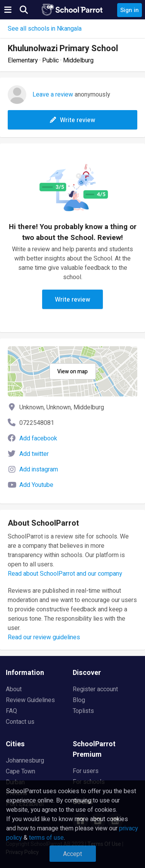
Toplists (83, 711)
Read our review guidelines (44, 637)
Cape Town (20, 771)
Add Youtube (36, 485)
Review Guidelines (30, 700)
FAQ (11, 711)
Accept (72, 854)
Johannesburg (25, 761)
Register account (95, 689)
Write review (72, 120)
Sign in (130, 10)
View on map (72, 372)
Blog (79, 700)
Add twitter (34, 454)
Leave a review (53, 95)
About (14, 689)
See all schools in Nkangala (45, 29)
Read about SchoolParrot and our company (65, 574)
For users (86, 771)
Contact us (20, 722)
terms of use (46, 838)
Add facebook (38, 438)
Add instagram (39, 469)
